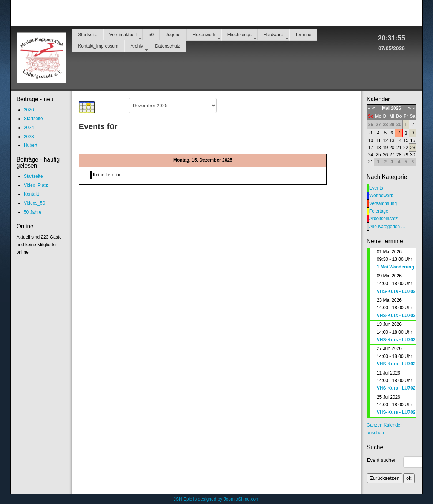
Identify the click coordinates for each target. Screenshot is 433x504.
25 (378, 155)
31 (371, 162)
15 (406, 140)
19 (385, 148)
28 (399, 155)
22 (406, 148)
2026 (396, 108)
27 (392, 155)
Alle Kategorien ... (387, 227)
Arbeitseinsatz (383, 219)
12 (385, 140)
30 (412, 155)
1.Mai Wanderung (395, 267)
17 (371, 148)
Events (376, 188)
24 (371, 155)
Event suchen (382, 460)
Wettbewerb (381, 196)
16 (412, 140)
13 (392, 140)
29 (406, 155)
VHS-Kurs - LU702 (396, 291)
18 (378, 148)
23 (412, 148)
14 (399, 140)
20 (392, 148)
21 (399, 148)
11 (378, 140)
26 (385, 155)
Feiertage (379, 211)
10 (371, 140)
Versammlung (383, 203)
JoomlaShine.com (242, 499)
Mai (386, 108)
